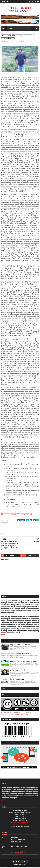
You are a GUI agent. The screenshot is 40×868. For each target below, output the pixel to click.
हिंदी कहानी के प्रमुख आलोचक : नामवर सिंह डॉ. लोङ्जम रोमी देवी (16, 655)
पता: (3, 838)
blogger (23, 556)
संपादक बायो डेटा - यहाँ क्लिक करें (20, 828)
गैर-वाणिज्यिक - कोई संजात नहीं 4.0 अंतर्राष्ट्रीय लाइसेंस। (17, 715)
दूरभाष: (4, 848)
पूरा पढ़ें (3, 636)
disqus (29, 556)
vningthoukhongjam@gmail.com (22, 824)
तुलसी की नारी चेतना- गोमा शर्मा (17, 671)
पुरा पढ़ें (4, 801)
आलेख (23, 43)
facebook (36, 556)
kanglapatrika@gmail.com (18, 853)
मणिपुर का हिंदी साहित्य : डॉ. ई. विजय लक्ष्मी (20, 646)
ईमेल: (3, 853)
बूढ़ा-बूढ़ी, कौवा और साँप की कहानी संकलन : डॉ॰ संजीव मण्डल (25, 662)
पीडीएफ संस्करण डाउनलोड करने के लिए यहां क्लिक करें (16, 515)
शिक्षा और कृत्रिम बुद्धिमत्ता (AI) (17, 680)
